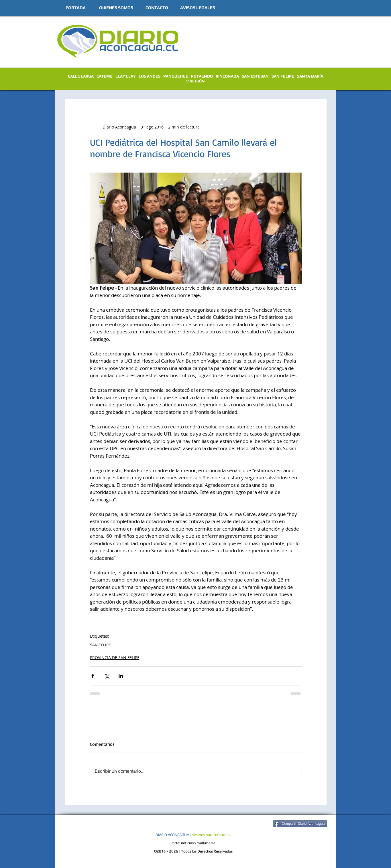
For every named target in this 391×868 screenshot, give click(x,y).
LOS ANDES (150, 76)
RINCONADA (227, 76)
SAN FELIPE (283, 76)
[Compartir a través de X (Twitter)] (107, 676)
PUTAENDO (202, 76)
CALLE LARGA (81, 76)
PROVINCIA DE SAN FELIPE (115, 658)
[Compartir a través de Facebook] (93, 676)
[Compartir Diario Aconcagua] (300, 824)
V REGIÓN (195, 81)
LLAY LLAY (126, 76)
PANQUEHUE (176, 76)
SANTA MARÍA (310, 76)
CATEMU (105, 76)
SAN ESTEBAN (255, 76)
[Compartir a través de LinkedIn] (121, 676)
